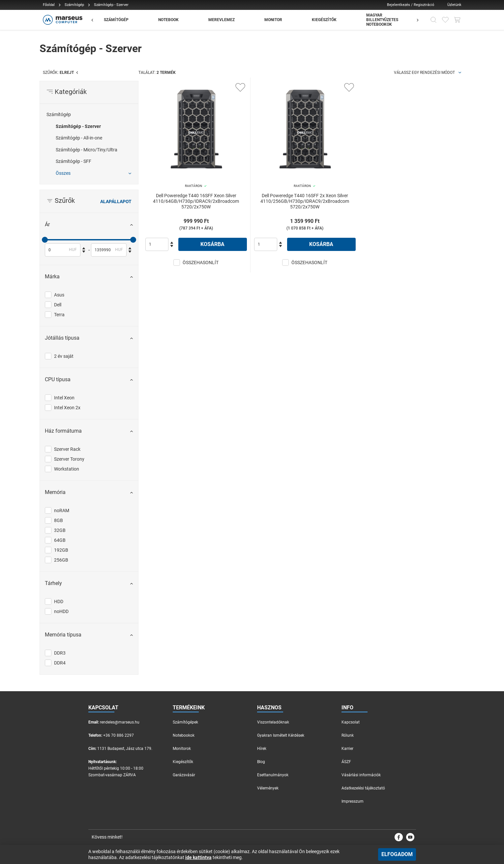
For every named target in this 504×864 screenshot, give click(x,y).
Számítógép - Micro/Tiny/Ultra (87, 150)
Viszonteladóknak (273, 722)
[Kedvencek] (445, 20)
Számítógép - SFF (74, 161)
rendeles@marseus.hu (120, 722)
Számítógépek (185, 722)
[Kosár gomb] (457, 20)
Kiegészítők (183, 762)
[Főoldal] (62, 20)
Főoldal (49, 5)
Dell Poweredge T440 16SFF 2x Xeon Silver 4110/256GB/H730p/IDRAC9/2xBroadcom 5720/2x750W (305, 201)
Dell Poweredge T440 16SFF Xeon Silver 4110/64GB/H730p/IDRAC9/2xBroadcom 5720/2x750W (196, 201)
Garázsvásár (184, 775)
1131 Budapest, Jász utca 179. (125, 749)
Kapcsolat (351, 722)
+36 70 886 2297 (119, 735)
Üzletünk (454, 5)
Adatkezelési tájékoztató (363, 788)
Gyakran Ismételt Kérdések (281, 735)
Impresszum (353, 801)
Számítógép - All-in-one (79, 138)
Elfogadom (397, 854)
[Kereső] (433, 20)
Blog (261, 762)
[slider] (45, 240)
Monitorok (182, 749)
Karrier (347, 749)
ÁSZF (346, 762)
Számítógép (74, 5)
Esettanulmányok (273, 775)
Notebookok (184, 735)
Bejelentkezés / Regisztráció (411, 5)
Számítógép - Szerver (78, 126)
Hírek (262, 749)
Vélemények (268, 788)
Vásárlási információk (361, 775)
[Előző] (96, 20)
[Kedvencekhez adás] (240, 87)
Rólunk (348, 735)
